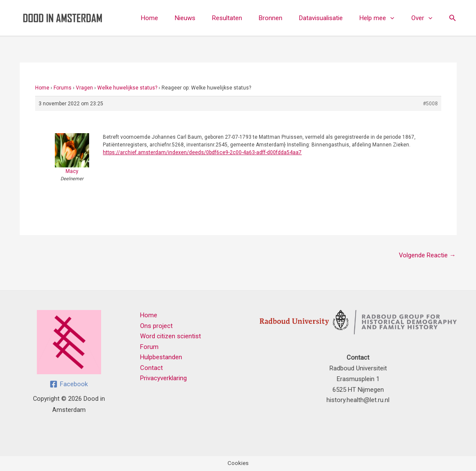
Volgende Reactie (427, 255)
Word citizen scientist (170, 337)
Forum (149, 347)
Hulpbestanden (161, 358)
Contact (151, 368)
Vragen (84, 88)
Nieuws (207, 18)
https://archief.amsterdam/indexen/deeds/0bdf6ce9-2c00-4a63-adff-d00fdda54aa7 (202, 152)
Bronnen (284, 18)
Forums (63, 88)
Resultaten (245, 18)
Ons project (156, 326)
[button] (396, 18)
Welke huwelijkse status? (127, 88)
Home (175, 18)
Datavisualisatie (331, 18)
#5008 (430, 104)
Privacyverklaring (163, 379)
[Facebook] (69, 384)
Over (424, 18)
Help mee (383, 18)
